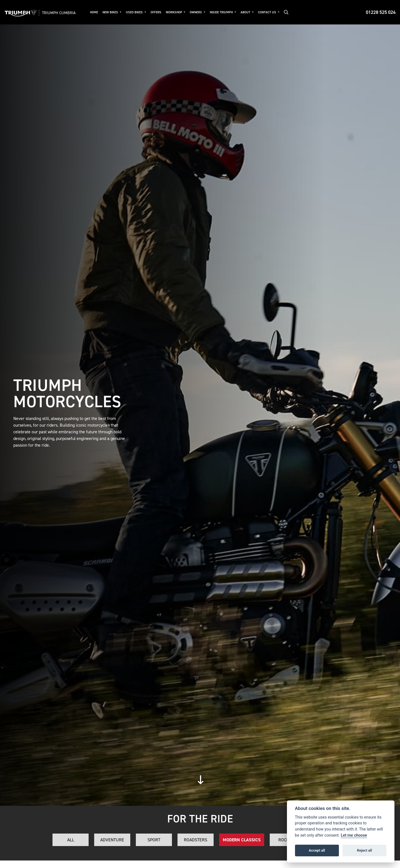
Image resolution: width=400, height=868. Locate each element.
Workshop (176, 12)
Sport (154, 840)
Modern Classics (242, 840)
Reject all (364, 850)
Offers (157, 12)
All (71, 840)
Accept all (317, 850)
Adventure (112, 840)
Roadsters (196, 840)
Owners (198, 12)
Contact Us (269, 12)
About (247, 12)
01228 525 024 (381, 12)
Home (95, 12)
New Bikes (112, 12)
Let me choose (354, 835)
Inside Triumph (223, 12)
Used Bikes (136, 12)
